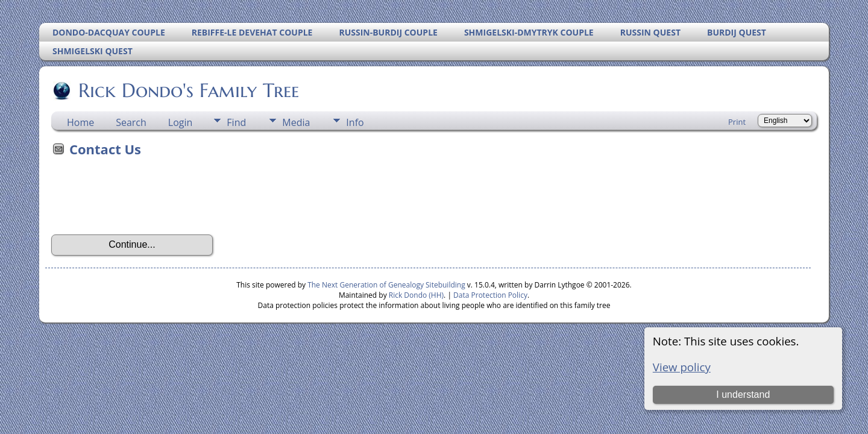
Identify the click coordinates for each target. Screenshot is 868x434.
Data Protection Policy (490, 295)
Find (236, 122)
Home (80, 122)
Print (737, 122)
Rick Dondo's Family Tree (188, 90)
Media (296, 122)
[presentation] (143, 200)
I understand (743, 395)
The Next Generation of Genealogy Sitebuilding (386, 285)
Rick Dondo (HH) (416, 295)
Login (181, 122)
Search (131, 122)
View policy (682, 367)
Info (355, 122)
